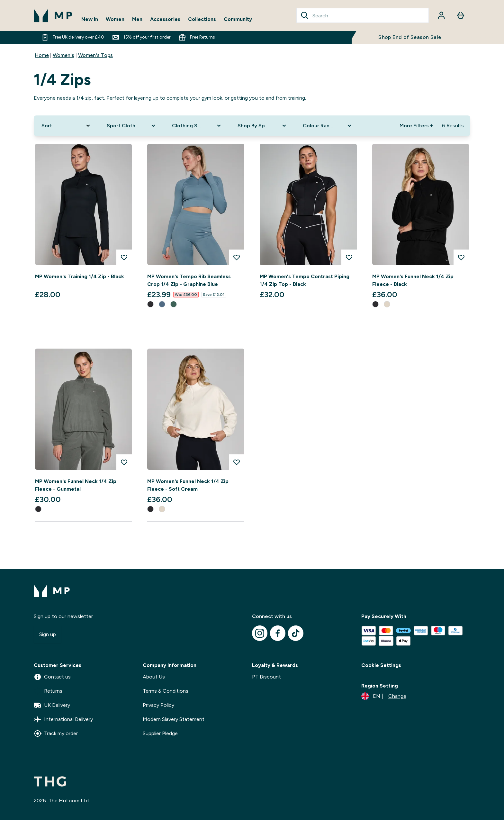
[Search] (305, 15)
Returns (48, 691)
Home (42, 55)
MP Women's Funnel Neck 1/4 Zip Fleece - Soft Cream (188, 485)
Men (137, 19)
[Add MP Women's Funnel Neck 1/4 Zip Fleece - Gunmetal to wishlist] (124, 462)
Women (115, 19)
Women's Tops (95, 55)
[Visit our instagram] (260, 633)
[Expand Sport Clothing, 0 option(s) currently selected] (132, 126)
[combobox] (363, 15)
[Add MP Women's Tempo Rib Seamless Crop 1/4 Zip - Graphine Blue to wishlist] (237, 257)
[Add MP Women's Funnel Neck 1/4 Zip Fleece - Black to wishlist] (461, 257)
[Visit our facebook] (278, 633)
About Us (154, 677)
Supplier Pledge (160, 733)
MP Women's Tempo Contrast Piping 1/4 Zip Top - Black (305, 280)
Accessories (165, 19)
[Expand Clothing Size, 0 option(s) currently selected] (197, 126)
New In (90, 19)
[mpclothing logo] (53, 15)
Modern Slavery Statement (174, 719)
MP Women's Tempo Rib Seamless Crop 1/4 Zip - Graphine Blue (189, 280)
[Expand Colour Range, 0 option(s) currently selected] (328, 126)
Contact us (52, 677)
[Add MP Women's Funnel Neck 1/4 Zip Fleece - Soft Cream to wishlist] (237, 462)
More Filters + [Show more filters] (416, 126)
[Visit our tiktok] (296, 633)
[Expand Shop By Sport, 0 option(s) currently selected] (262, 126)
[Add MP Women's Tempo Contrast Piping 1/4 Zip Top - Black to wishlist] (349, 257)
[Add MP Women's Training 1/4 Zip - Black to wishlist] (124, 257)
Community (238, 19)
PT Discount (266, 677)
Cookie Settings (381, 665)
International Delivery (63, 719)
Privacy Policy (158, 705)
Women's (63, 55)
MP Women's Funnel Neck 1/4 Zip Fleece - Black (413, 280)
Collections (202, 19)
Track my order (56, 733)
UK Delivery (52, 705)
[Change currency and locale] (384, 696)
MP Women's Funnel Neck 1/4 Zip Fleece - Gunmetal (76, 485)
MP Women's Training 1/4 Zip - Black (80, 276)
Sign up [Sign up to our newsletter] (48, 634)
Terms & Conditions (166, 691)
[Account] (441, 15)
